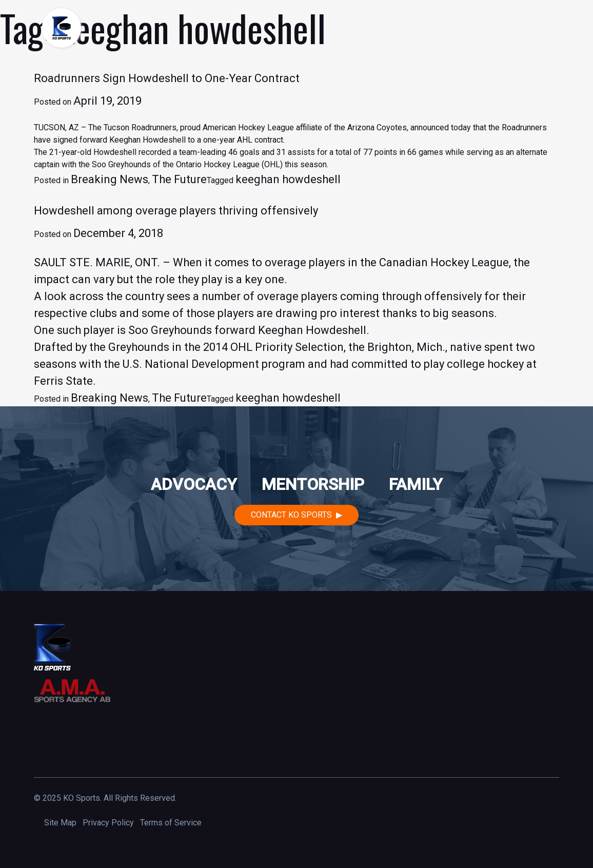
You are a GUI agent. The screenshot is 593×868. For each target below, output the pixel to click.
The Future (179, 179)
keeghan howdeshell (288, 179)
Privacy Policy (108, 823)
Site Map (60, 823)
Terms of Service (171, 823)
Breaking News (110, 179)
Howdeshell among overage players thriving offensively (176, 211)
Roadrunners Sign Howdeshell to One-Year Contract (167, 78)
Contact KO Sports (291, 515)
